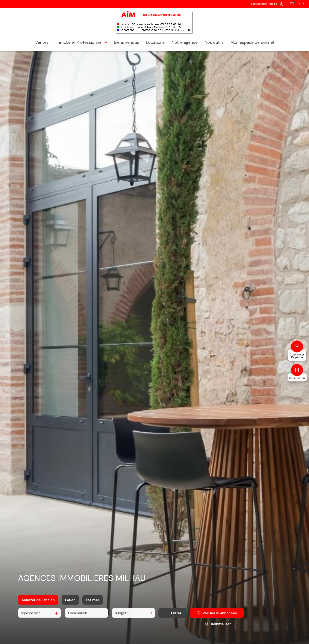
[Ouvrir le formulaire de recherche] (173, 616)
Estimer (93, 603)
